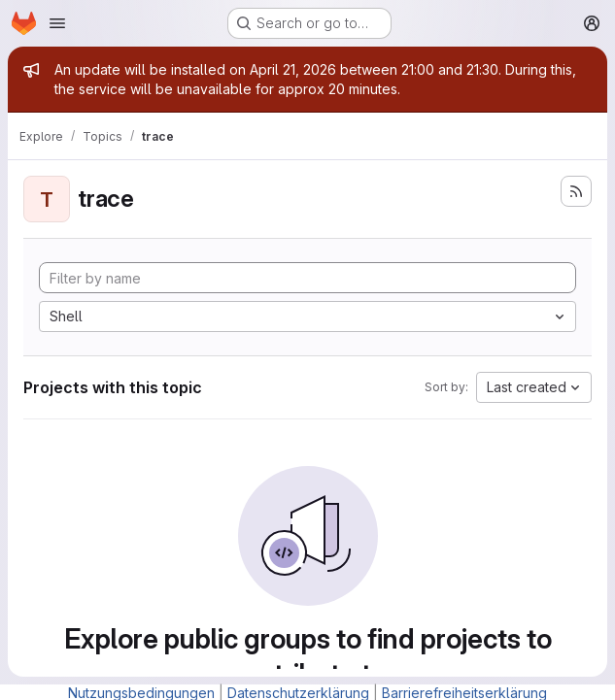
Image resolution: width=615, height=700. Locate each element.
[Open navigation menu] (57, 23)
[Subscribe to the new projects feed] (576, 191)
